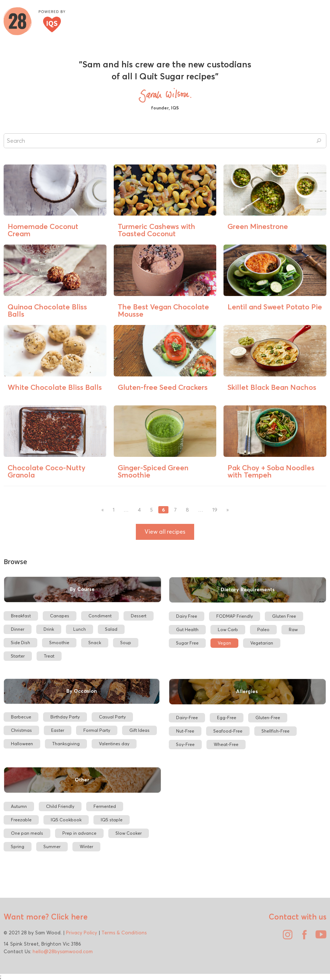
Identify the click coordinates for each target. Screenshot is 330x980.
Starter (18, 656)
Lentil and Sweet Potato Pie (275, 307)
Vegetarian (262, 643)
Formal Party (97, 730)
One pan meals (27, 833)
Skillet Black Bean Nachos (272, 387)
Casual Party (112, 717)
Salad (111, 629)
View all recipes (165, 532)
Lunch (80, 629)
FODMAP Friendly (235, 616)
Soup (126, 643)
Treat (49, 656)
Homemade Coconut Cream (43, 230)
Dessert (139, 616)
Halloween (22, 744)
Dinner (18, 629)
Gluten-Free (268, 718)
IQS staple (112, 820)
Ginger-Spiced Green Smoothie (153, 471)
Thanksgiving (66, 744)
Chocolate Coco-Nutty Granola (47, 471)
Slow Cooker (129, 833)
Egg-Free (227, 718)
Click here (68, 917)
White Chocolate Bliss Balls (55, 387)
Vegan (224, 643)
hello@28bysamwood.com (63, 951)
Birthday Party (65, 717)
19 (215, 510)
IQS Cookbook (66, 820)
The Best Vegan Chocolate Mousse (163, 310)
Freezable (21, 820)
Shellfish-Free (275, 731)
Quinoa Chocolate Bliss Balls (47, 310)
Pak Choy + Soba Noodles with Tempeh (271, 471)
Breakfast (21, 616)
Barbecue (21, 717)
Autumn (19, 806)
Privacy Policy (82, 933)
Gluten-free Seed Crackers (163, 387)
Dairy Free (187, 616)
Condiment (100, 616)
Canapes (60, 616)
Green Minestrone (258, 226)
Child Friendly (60, 806)
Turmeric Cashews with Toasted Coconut (156, 230)
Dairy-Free (187, 718)
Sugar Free (187, 643)
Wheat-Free (226, 744)
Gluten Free (284, 616)
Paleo (263, 629)
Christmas (21, 730)
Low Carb (228, 629)
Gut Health (187, 629)
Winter (86, 846)
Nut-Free (185, 731)
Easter (58, 730)
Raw (293, 629)
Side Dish (20, 643)
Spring (18, 846)
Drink (49, 629)
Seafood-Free (228, 731)
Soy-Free (185, 744)
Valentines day (114, 744)
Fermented (105, 806)
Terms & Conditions (124, 933)
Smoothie (59, 643)
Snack (95, 643)
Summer (52, 846)
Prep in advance (79, 833)
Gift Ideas (139, 730)
